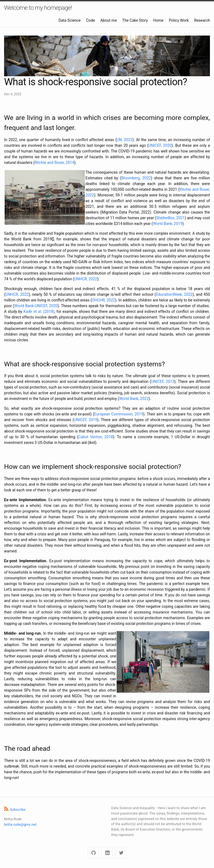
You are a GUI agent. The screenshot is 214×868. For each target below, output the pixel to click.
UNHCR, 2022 (86, 279)
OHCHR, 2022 (103, 300)
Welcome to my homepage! (38, 8)
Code (91, 20)
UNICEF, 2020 (160, 145)
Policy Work (179, 20)
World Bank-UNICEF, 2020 (36, 306)
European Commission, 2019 (119, 414)
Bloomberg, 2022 (136, 178)
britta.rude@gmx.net (20, 824)
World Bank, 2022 (134, 399)
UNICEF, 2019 (86, 420)
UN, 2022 (125, 140)
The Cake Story (135, 20)
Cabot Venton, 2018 (96, 437)
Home (158, 20)
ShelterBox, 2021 (170, 218)
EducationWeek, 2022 (174, 294)
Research (202, 20)
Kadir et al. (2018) (39, 311)
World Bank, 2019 (168, 224)
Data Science (69, 20)
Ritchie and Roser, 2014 (54, 163)
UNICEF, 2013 (163, 381)
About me (108, 20)
